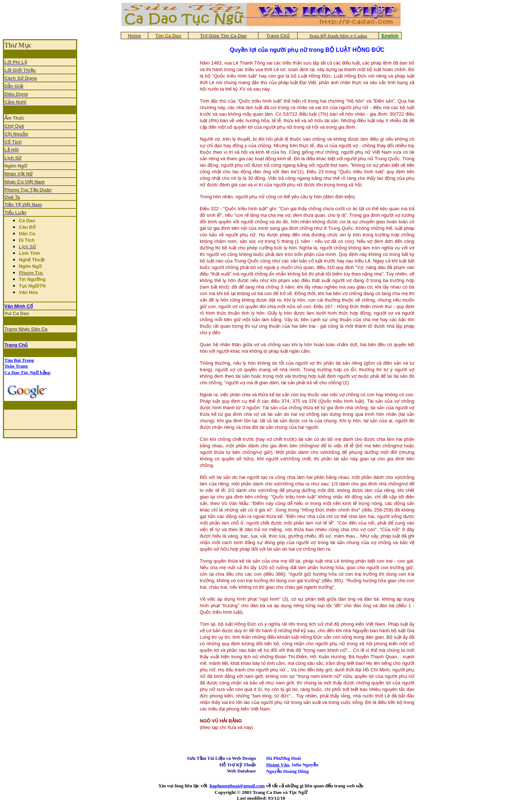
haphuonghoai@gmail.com (237, 786)
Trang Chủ (16, 345)
